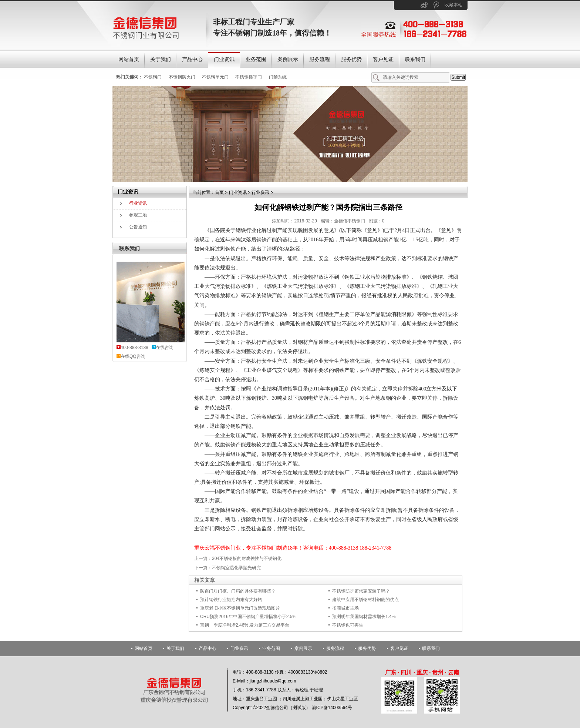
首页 (219, 192)
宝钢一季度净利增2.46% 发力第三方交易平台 (245, 625)
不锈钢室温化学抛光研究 (236, 568)
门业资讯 (238, 192)
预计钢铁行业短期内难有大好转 (231, 600)
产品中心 (208, 648)
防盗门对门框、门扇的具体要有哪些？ (238, 591)
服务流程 (335, 648)
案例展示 (303, 648)
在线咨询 (165, 348)
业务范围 (271, 648)
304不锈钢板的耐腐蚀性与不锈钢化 (247, 558)
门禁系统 (278, 77)
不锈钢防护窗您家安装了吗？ (361, 591)
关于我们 (175, 648)
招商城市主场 (345, 608)
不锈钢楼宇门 (249, 77)
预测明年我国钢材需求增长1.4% (364, 617)
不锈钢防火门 (182, 77)
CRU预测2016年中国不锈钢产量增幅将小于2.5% (248, 617)
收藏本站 (453, 5)
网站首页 (144, 648)
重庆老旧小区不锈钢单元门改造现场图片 (240, 608)
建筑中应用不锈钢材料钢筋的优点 (365, 600)
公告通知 (138, 227)
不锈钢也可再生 (348, 625)
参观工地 (138, 215)
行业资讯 (138, 203)
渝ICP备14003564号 (332, 708)
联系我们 (129, 248)
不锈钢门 (153, 77)
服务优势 (367, 648)
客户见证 (399, 648)
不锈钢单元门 (215, 77)
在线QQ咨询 (133, 356)
